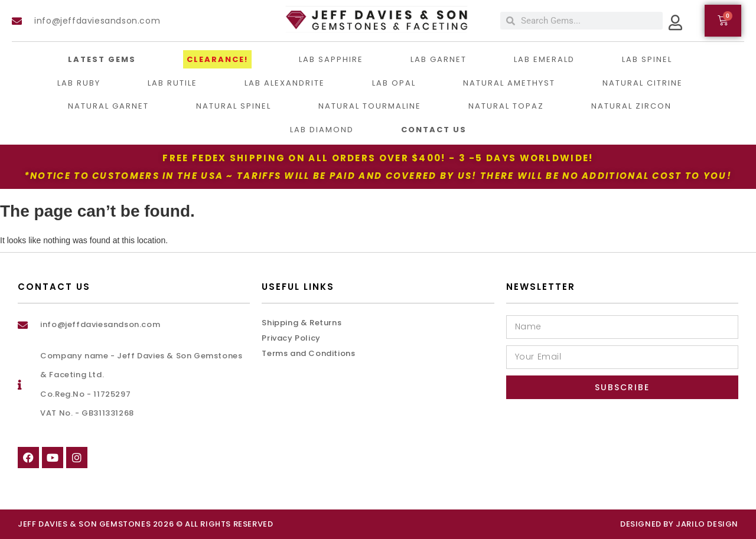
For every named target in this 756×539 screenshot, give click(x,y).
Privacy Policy (291, 338)
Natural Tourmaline (370, 106)
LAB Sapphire (331, 59)
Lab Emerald (544, 59)
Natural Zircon (631, 106)
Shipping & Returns (302, 323)
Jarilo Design (707, 524)
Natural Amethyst (509, 83)
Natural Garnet (108, 106)
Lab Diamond (322, 130)
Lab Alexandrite (285, 83)
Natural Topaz (506, 106)
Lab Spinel (647, 59)
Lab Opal (394, 83)
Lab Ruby (79, 83)
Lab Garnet (439, 59)
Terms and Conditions (308, 353)
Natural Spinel (234, 106)
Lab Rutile (172, 83)
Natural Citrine (643, 83)
